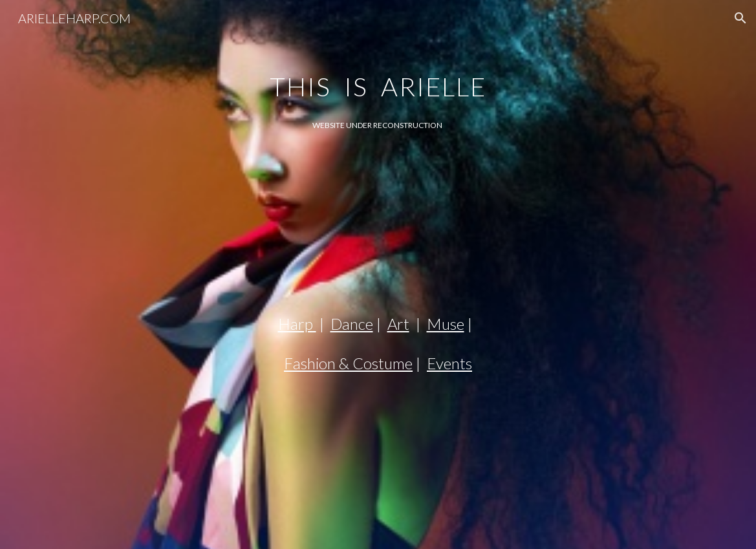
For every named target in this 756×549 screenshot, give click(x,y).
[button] (740, 18)
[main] (378, 75)
